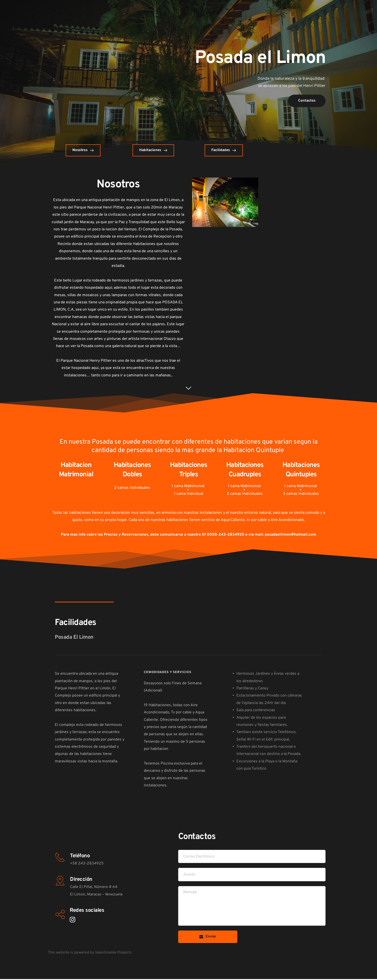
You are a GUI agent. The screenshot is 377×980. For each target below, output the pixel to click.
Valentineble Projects (113, 953)
